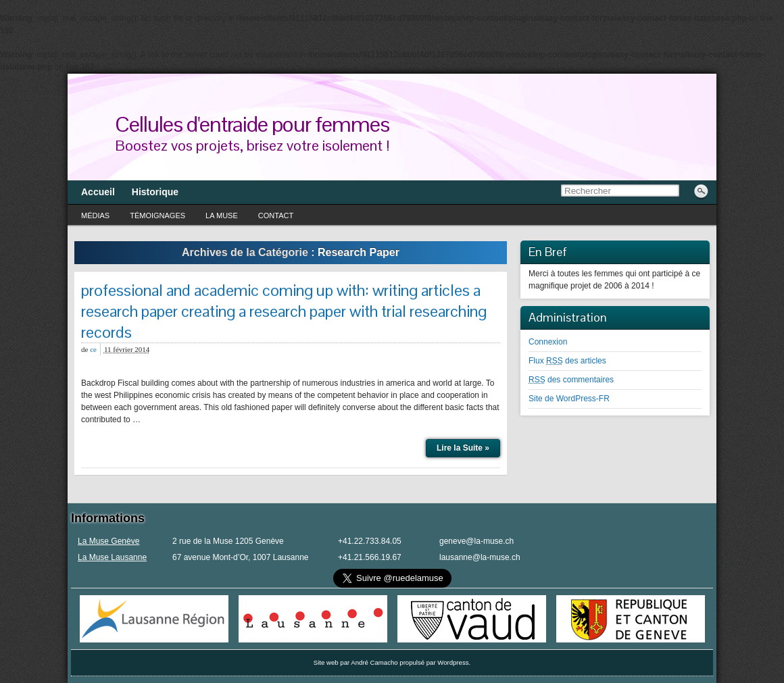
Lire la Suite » (463, 448)
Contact (276, 216)
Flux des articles (567, 361)
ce (93, 349)
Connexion (548, 342)
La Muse (222, 216)
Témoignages (157, 216)
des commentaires (571, 380)
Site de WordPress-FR (569, 399)
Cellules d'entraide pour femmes (252, 124)
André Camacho (374, 662)
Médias (95, 216)
